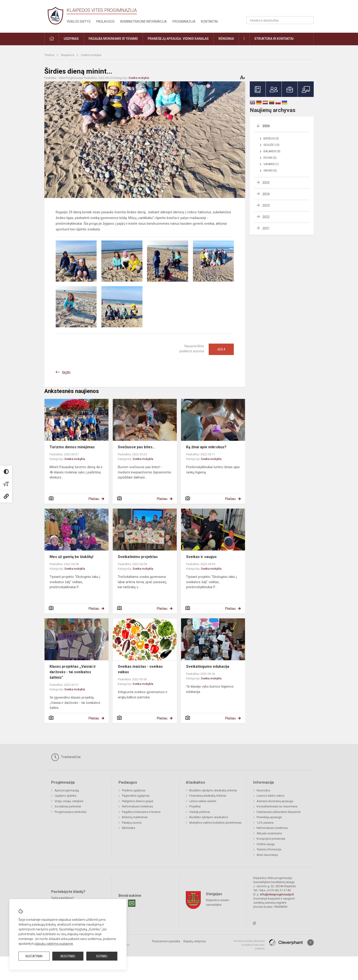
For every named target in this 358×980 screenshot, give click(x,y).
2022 (266, 217)
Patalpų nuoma (132, 823)
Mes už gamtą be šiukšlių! (71, 557)
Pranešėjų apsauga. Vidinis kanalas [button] (178, 39)
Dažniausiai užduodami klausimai (279, 812)
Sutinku (102, 956)
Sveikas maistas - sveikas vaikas (140, 669)
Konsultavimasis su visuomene (277, 806)
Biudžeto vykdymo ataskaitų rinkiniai (213, 790)
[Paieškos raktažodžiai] (280, 20)
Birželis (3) (271, 139)
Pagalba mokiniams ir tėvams (141, 812)
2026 (266, 126)
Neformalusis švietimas (137, 806)
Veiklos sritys (79, 21)
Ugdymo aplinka (65, 796)
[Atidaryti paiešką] (309, 20)
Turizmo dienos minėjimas (72, 447)
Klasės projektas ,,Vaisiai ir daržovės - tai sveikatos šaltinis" (73, 672)
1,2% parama (265, 823)
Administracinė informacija (143, 21)
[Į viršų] (311, 943)
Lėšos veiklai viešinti (203, 801)
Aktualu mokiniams (269, 833)
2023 (266, 206)
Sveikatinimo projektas (138, 557)
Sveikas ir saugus (201, 557)
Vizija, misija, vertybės (69, 801)
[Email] (132, 903)
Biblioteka (129, 828)
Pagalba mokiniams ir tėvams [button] (113, 39)
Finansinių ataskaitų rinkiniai (208, 796)
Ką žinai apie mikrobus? (206, 447)
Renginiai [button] (226, 39)
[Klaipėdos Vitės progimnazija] (55, 15)
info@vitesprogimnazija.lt (277, 894)
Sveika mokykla (91, 55)
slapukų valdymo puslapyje (54, 944)
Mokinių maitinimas (135, 817)
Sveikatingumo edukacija (208, 666)
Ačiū (221, 349)
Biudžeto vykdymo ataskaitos (209, 817)
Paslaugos (105, 21)
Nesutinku (68, 956)
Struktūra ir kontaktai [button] (274, 39)
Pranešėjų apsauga (269, 817)
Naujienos (68, 55)
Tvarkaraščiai (66, 757)
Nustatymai (34, 956)
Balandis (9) (272, 151)
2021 (266, 228)
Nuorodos (263, 790)
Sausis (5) (270, 171)
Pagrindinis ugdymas (136, 796)
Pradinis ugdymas (134, 790)
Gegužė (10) (271, 145)
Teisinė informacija (269, 849)
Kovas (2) (270, 158)
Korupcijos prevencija (271, 839)
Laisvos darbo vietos (270, 796)
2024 (266, 194)
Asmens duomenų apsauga (275, 801)
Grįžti (66, 373)
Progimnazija (184, 21)
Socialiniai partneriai (68, 806)
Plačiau (94, 499)
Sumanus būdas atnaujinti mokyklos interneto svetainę (249, 945)
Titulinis (50, 55)
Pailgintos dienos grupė (138, 801)
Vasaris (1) (271, 164)
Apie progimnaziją (67, 790)
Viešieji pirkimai (200, 812)
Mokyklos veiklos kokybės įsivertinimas (215, 823)
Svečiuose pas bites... (137, 447)
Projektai (195, 806)
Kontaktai (209, 21)
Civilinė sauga (266, 844)
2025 (266, 183)
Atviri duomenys (267, 855)
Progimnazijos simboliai (70, 812)
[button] (283, 10)
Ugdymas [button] (71, 39)
